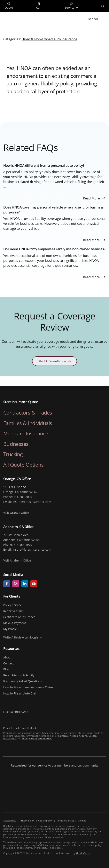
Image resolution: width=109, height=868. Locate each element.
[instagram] (16, 584)
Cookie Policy (45, 821)
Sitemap (82, 821)
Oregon (93, 736)
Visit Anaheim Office (17, 560)
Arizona (83, 736)
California (63, 736)
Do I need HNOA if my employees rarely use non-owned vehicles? (54, 249)
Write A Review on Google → (23, 637)
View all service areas (40, 738)
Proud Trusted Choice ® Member (21, 728)
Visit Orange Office (16, 513)
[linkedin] (25, 584)
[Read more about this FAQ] (94, 198)
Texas (25, 738)
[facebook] (7, 584)
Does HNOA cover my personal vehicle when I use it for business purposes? (53, 210)
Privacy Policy (27, 821)
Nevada (74, 736)
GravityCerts (83, 853)
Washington (10, 738)
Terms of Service (65, 821)
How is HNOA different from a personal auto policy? (44, 165)
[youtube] (34, 584)
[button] (103, 6)
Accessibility (10, 821)
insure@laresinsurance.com (32, 502)
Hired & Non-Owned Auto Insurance (49, 39)
